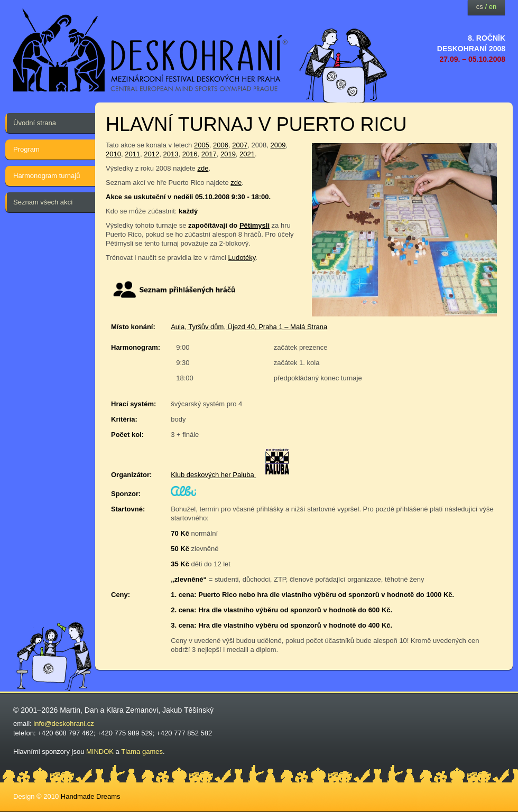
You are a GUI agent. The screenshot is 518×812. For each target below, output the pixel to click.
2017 (209, 154)
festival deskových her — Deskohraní (151, 50)
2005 (202, 145)
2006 (221, 145)
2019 (228, 154)
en (493, 7)
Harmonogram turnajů (47, 176)
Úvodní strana (35, 123)
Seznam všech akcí (43, 202)
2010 (113, 154)
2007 (240, 145)
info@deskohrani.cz (63, 724)
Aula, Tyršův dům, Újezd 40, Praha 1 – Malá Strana (249, 327)
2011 (132, 154)
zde (203, 168)
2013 (170, 154)
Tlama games (142, 752)
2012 (151, 154)
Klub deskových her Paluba (213, 475)
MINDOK (100, 752)
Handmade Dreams (91, 796)
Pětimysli (255, 225)
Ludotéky (242, 258)
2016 (190, 154)
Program (26, 149)
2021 (247, 154)
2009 (278, 145)
